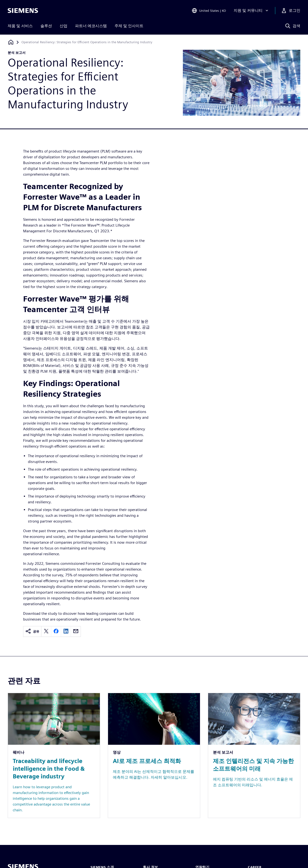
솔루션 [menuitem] (46, 26)
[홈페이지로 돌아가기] (11, 42)
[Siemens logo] (23, 11)
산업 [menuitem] (64, 26)
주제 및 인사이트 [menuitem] (129, 26)
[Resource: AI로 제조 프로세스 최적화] (154, 755)
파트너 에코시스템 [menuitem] (91, 26)
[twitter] (46, 631)
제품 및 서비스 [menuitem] (20, 26)
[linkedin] (66, 631)
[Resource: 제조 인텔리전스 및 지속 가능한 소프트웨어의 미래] (254, 755)
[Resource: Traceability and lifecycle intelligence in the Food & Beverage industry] (54, 755)
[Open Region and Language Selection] (209, 11)
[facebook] (56, 631)
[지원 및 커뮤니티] (251, 11)
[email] (76, 631)
